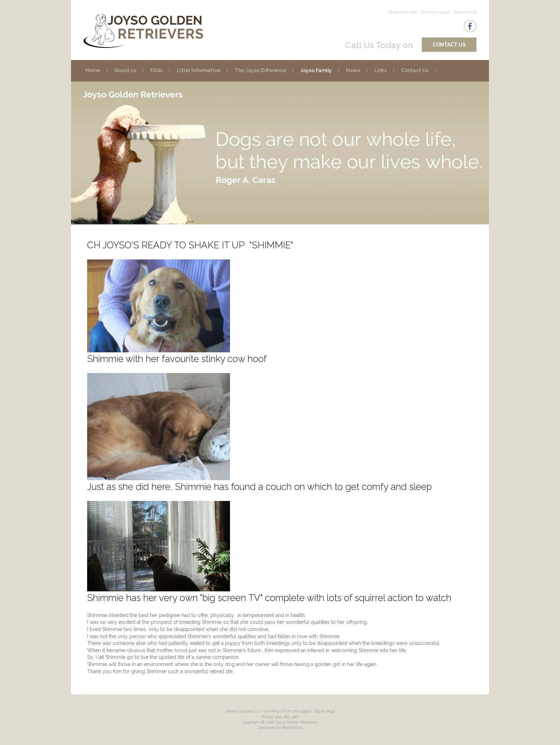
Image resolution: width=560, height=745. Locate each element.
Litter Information (199, 70)
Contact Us (449, 45)
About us (125, 70)
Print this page (435, 12)
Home (93, 70)
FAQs (156, 70)
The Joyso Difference (260, 70)
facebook (470, 26)
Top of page (324, 711)
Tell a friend (465, 12)
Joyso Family (316, 70)
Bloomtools (292, 728)
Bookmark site (403, 12)
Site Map (271, 711)
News (353, 70)
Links (381, 70)
